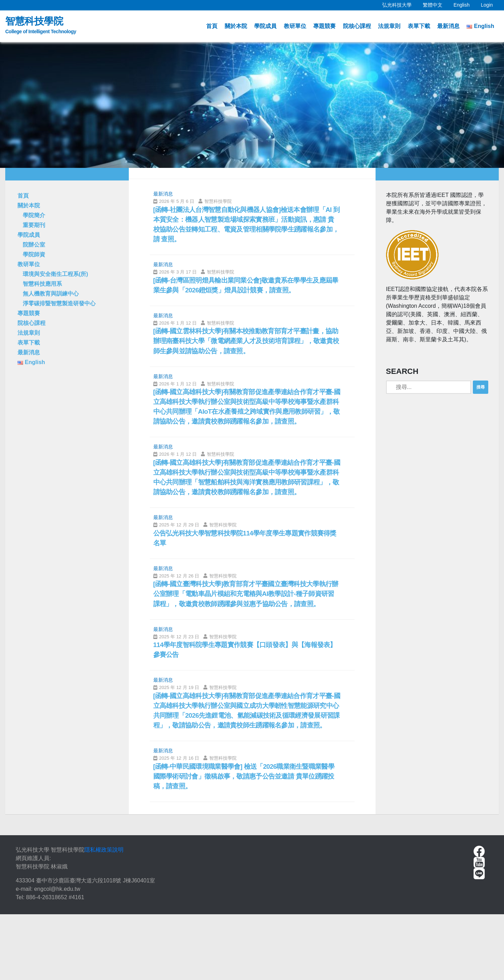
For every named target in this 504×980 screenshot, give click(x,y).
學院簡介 (34, 215)
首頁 (212, 26)
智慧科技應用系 (42, 284)
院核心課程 (357, 26)
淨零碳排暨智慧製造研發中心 (59, 303)
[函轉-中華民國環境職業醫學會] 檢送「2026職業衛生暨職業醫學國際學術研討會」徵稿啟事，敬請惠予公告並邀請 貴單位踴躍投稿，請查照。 (246, 841)
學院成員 (265, 26)
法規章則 (389, 26)
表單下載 (419, 26)
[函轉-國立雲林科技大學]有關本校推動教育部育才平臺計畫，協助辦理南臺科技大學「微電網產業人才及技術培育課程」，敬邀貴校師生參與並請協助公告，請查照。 (244, 347)
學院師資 (34, 254)
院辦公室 (34, 245)
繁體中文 (435, 4)
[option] (252, 105)
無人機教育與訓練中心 (51, 294)
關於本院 (236, 26)
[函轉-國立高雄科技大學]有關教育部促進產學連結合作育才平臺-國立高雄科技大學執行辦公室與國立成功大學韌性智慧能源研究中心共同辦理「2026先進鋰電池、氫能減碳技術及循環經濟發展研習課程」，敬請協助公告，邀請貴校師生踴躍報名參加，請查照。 (246, 767)
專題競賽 (324, 26)
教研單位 (295, 26)
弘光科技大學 (400, 4)
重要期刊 (34, 225)
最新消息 (448, 26)
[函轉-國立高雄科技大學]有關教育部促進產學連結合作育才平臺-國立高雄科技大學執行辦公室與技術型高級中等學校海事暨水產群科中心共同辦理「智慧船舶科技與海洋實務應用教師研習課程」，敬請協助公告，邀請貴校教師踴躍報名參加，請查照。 (246, 505)
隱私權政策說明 (104, 915)
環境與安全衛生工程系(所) (55, 274)
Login (487, 5)
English (464, 4)
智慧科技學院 (41, 26)
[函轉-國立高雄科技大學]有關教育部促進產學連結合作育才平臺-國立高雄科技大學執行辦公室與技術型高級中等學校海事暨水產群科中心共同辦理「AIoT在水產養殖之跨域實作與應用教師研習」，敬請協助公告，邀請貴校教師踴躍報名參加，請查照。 (246, 421)
